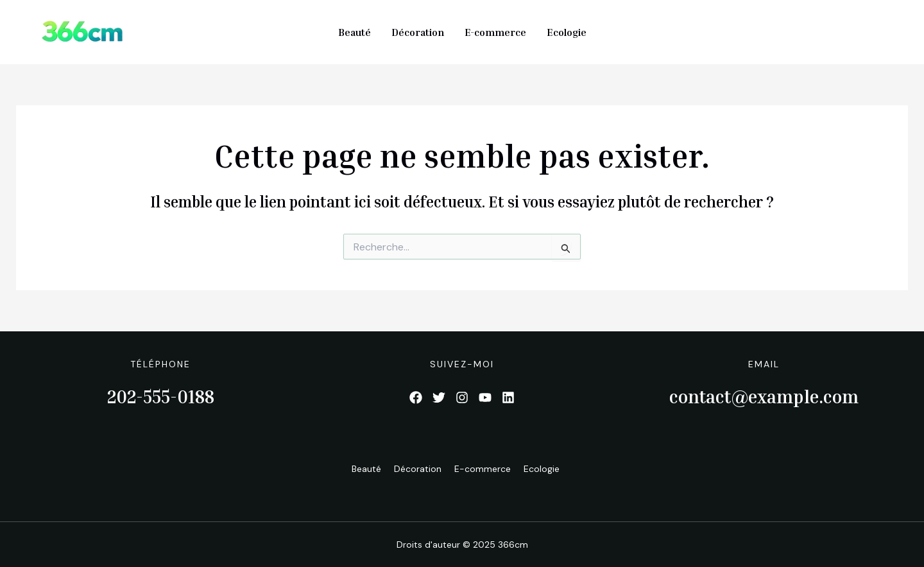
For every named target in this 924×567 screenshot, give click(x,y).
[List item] (416, 397)
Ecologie (567, 32)
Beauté (355, 32)
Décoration (418, 32)
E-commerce (495, 32)
